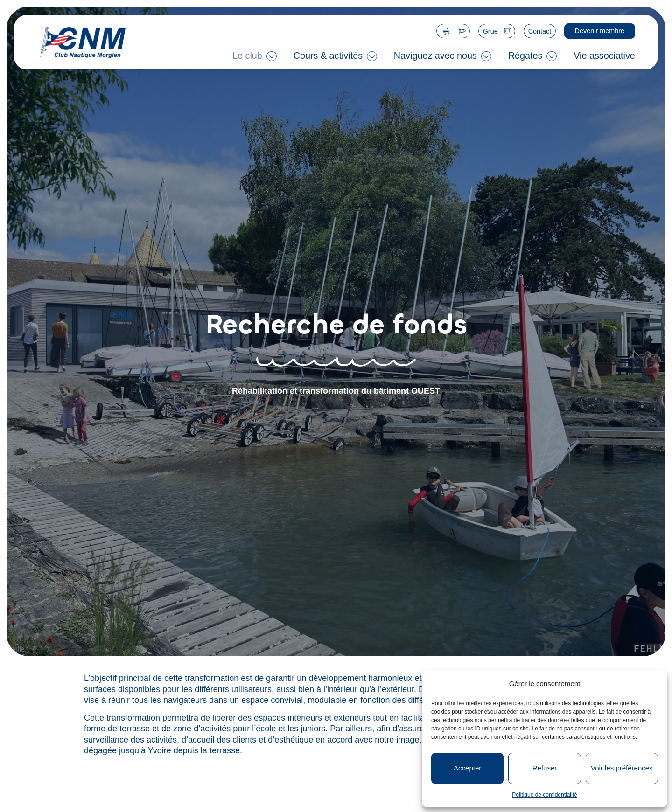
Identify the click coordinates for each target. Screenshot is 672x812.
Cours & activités (328, 56)
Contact (540, 31)
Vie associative (604, 56)
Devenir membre (600, 31)
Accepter (467, 768)
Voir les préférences (622, 768)
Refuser (545, 768)
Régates (525, 56)
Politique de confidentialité (544, 795)
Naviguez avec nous (435, 56)
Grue (490, 31)
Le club (247, 56)
